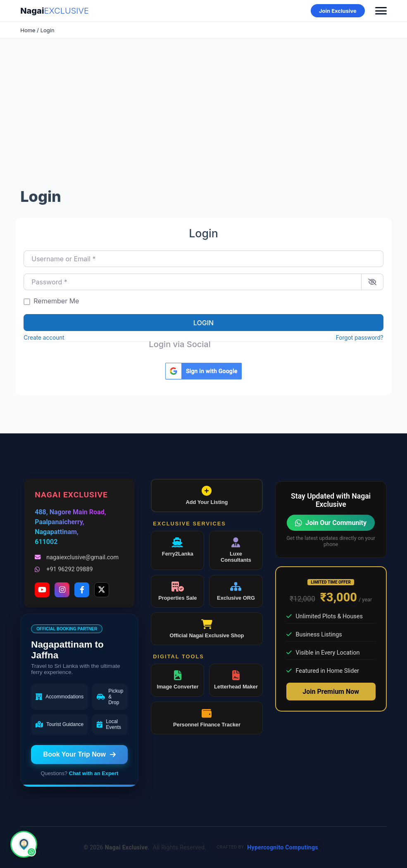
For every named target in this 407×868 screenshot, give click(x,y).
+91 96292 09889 (64, 569)
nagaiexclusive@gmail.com (77, 557)
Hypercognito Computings (282, 847)
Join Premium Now (331, 692)
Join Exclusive (338, 11)
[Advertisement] (203, 117)
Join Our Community (331, 523)
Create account (44, 338)
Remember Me (56, 301)
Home (28, 30)
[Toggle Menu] (381, 11)
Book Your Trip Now (80, 754)
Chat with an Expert (94, 773)
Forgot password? (360, 338)
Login (203, 323)
